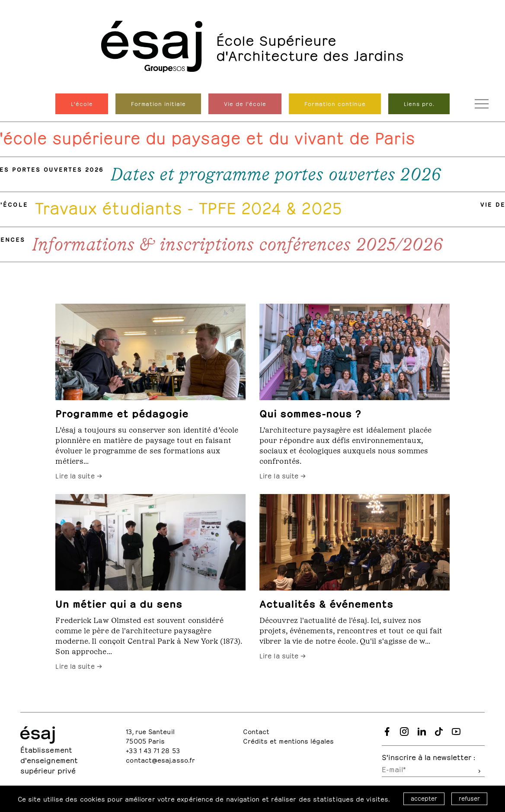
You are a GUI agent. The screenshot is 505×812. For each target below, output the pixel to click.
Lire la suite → (78, 475)
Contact (256, 731)
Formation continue (335, 103)
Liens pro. (419, 103)
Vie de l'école (245, 103)
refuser (469, 798)
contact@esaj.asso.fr (160, 759)
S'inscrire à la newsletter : (428, 756)
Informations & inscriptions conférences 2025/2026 (241, 244)
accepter (424, 798)
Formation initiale (158, 103)
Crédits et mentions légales (288, 740)
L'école (82, 103)
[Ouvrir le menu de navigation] (482, 104)
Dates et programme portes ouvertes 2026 (279, 174)
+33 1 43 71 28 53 (153, 750)
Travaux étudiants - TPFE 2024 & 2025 (192, 206)
